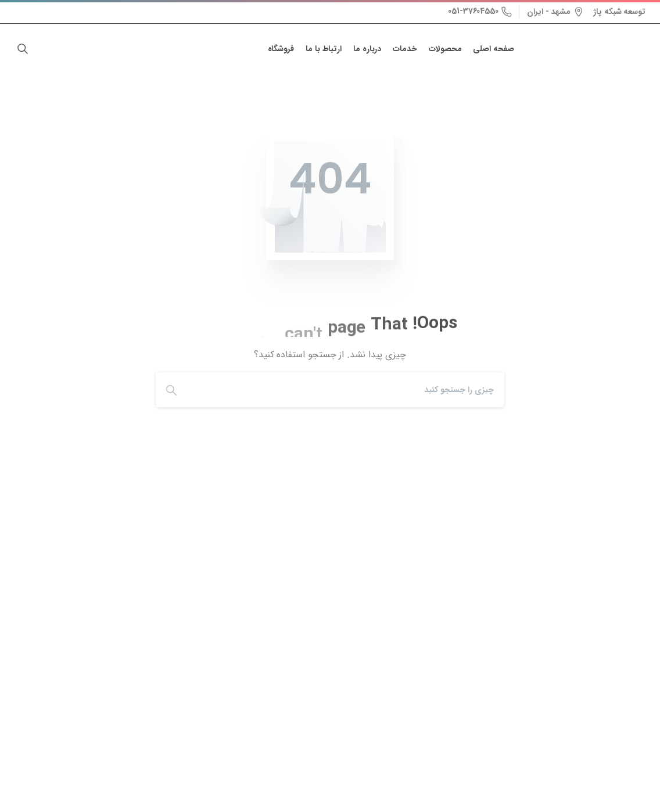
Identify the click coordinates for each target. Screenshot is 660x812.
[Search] (349, 390)
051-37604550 (480, 11)
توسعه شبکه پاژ (619, 12)
